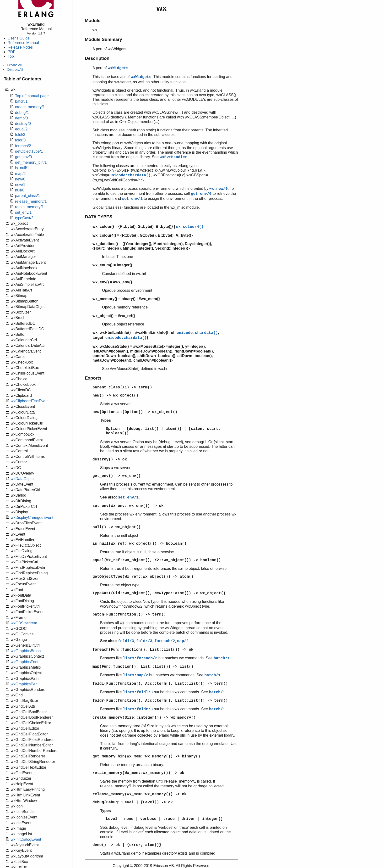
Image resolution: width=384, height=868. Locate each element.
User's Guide (19, 38)
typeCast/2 (24, 218)
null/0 (20, 190)
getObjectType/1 (29, 151)
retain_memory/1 (29, 207)
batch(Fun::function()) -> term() (129, 615)
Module (93, 20)
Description (97, 58)
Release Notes (20, 47)
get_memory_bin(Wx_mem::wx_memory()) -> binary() (146, 756)
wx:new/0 (219, 189)
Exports (93, 378)
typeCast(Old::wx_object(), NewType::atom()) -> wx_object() (159, 593)
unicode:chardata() (130, 175)
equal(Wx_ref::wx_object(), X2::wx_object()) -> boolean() (157, 560)
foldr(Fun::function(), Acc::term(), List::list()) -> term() (160, 701)
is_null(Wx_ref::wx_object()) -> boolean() (140, 544)
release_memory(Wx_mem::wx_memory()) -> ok (140, 794)
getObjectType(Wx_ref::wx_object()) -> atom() (143, 577)
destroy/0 (23, 124)
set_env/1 (23, 212)
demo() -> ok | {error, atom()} (127, 845)
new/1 (20, 185)
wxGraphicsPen (24, 684)
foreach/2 (23, 146)
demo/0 (21, 118)
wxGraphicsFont (25, 662)
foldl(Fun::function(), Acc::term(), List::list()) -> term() (160, 684)
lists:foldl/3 (138, 692)
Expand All (14, 65)
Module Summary (103, 39)
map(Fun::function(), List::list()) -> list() (143, 667)
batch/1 (21, 101)
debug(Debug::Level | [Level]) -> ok (133, 802)
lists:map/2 (135, 675)
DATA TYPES (99, 217)
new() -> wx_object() (115, 396)
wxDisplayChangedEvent (32, 518)
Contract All (15, 70)
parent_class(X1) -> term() (122, 387)
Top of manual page (32, 96)
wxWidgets (118, 68)
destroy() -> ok (110, 459)
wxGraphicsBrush (26, 651)
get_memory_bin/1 (31, 162)
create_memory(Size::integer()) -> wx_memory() (144, 718)
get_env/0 (23, 157)
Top (11, 56)
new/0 (20, 179)
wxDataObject (23, 479)
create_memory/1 (30, 107)
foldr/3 (20, 140)
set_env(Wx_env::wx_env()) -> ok (128, 506)
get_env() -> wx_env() (117, 476)
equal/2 (21, 129)
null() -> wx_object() (117, 527)
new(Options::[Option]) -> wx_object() (135, 412)
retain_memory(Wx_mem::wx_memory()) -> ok (138, 773)
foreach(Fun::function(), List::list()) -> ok (143, 650)
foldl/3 (20, 135)
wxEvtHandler (173, 157)
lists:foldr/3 (138, 709)
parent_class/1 (27, 196)
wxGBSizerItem (24, 623)
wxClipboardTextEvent (30, 401)
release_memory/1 (31, 201)
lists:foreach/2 (140, 658)
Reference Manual (23, 43)
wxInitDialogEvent (26, 839)
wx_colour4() (190, 227)
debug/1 (22, 113)
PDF (11, 52)
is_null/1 (22, 168)
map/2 (20, 174)
